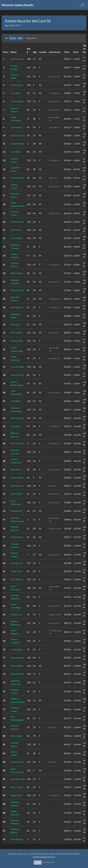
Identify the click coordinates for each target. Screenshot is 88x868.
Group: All (30, 38)
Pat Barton (16, 614)
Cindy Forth (17, 571)
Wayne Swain (17, 290)
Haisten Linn (17, 59)
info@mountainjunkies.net (44, 857)
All (6, 38)
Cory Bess (16, 93)
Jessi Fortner (17, 375)
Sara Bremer (17, 486)
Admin (38, 863)
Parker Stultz (17, 674)
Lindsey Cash (17, 762)
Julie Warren (17, 307)
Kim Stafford (17, 443)
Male (20, 38)
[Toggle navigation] (82, 5)
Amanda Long (18, 779)
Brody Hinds (17, 478)
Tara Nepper (17, 839)
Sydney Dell (17, 341)
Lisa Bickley (17, 649)
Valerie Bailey (18, 658)
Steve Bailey (17, 666)
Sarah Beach (17, 222)
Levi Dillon (16, 152)
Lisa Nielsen (17, 127)
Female (13, 38)
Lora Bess (16, 426)
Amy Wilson (17, 579)
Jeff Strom (16, 230)
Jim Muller (16, 401)
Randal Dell (16, 511)
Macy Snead (17, 787)
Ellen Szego (16, 736)
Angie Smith (17, 795)
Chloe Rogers (17, 101)
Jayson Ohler (17, 367)
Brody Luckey (18, 135)
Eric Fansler (16, 333)
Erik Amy (15, 324)
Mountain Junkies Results (18, 5)
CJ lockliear (16, 238)
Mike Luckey (17, 273)
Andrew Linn (17, 418)
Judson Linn (17, 85)
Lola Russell (17, 563)
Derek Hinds (17, 537)
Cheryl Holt (16, 494)
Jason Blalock (18, 144)
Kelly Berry (16, 469)
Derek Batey (17, 178)
